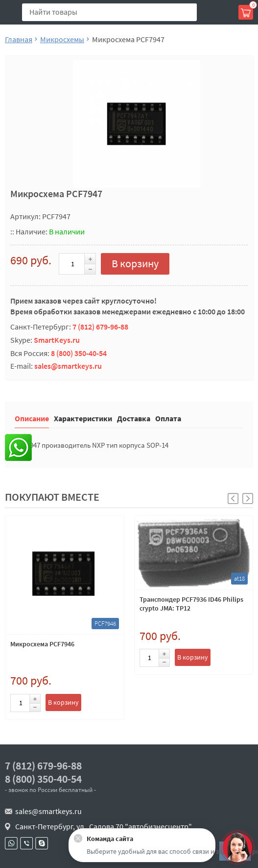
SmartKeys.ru (57, 340)
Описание (32, 418)
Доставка (134, 418)
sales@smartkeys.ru (68, 366)
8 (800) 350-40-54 (79, 353)
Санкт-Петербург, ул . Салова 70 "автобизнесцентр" (104, 826)
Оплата (168, 418)
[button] (248, 498)
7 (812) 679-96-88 (100, 327)
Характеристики (83, 418)
